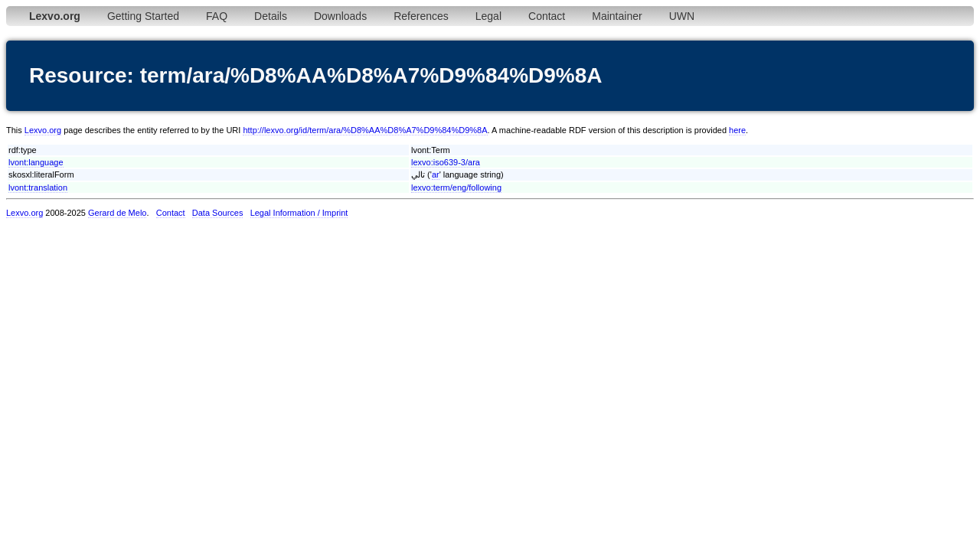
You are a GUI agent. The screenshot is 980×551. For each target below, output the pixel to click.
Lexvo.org (43, 130)
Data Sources (218, 213)
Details (271, 16)
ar (436, 174)
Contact (547, 16)
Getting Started (143, 16)
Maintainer (617, 16)
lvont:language (36, 162)
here (737, 130)
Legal (488, 16)
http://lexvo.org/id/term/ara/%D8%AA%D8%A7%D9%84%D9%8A (365, 130)
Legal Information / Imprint (299, 213)
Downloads (340, 16)
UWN (682, 16)
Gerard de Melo (117, 213)
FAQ (217, 16)
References (421, 16)
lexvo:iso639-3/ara (446, 162)
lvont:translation (38, 187)
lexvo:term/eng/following (456, 187)
